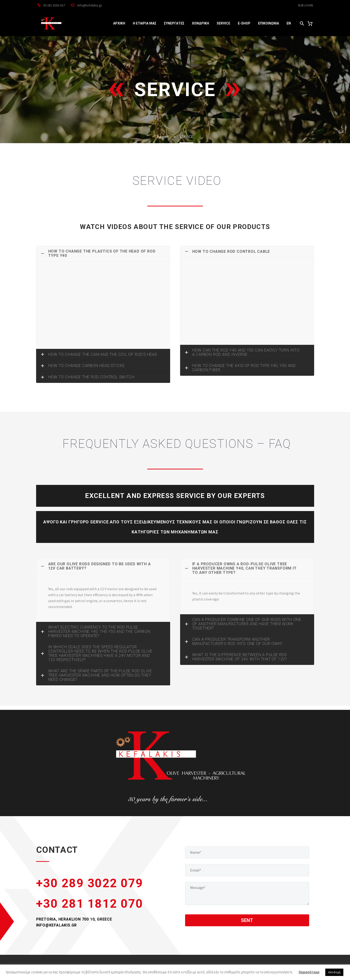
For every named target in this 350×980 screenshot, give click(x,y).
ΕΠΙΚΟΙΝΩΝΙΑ (268, 23)
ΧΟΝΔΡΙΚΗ (201, 23)
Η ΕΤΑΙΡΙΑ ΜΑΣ (145, 23)
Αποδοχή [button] (334, 972)
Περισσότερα (309, 972)
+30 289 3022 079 (90, 883)
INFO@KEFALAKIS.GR (57, 925)
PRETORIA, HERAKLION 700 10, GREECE (74, 919)
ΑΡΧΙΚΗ (119, 23)
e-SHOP (244, 23)
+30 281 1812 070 (90, 904)
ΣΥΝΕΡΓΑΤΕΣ (174, 23)
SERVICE (223, 23)
